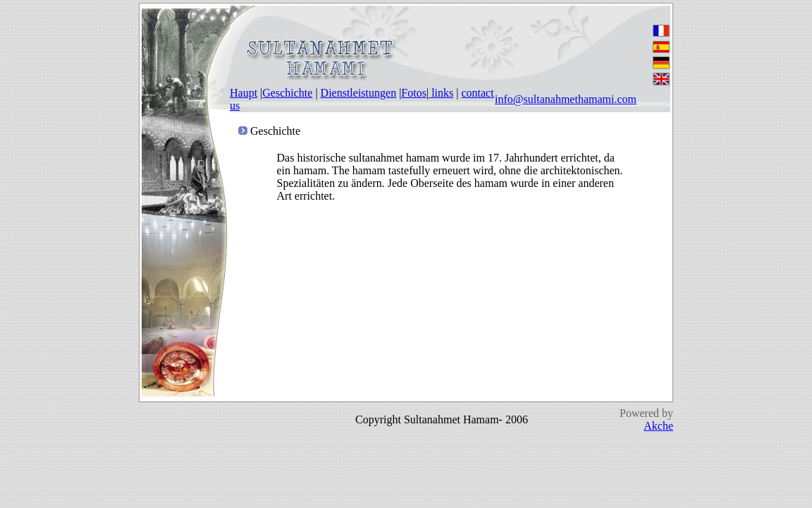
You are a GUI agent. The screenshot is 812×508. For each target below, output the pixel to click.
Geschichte (287, 93)
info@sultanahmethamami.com (566, 99)
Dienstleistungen (359, 93)
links (441, 93)
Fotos (414, 93)
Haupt (244, 93)
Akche (658, 426)
